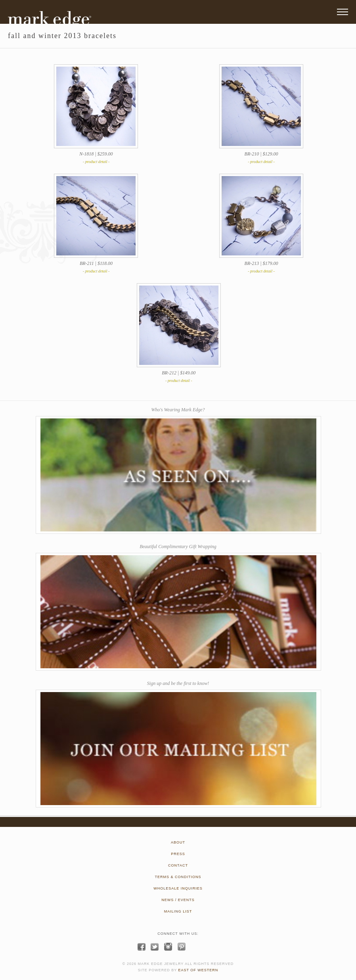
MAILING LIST (178, 911)
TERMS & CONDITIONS (178, 877)
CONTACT (178, 865)
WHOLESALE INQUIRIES (178, 888)
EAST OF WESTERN (198, 970)
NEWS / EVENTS (178, 900)
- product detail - (96, 162)
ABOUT (178, 842)
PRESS (178, 854)
